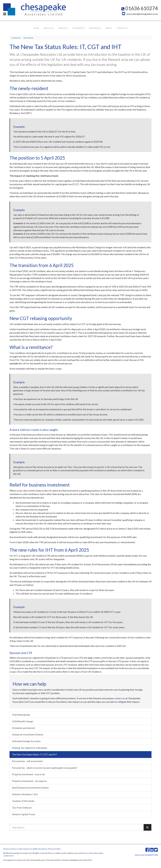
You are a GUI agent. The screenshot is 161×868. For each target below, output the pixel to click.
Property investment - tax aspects (29, 781)
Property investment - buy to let (28, 774)
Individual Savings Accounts (26, 741)
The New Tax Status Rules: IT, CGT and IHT (35, 754)
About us (49, 28)
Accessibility (32, 849)
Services (63, 28)
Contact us (122, 28)
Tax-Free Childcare (22, 808)
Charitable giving (21, 715)
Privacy (52, 849)
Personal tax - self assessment (27, 761)
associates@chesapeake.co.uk (140, 14)
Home (36, 28)
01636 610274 (140, 8)
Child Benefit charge (23, 721)
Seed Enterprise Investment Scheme (30, 788)
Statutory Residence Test (25, 794)
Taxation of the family (23, 801)
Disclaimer (43, 849)
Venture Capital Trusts (24, 814)
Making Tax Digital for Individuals (30, 748)
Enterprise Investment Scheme (28, 734)
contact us (119, 698)
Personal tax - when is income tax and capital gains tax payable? (45, 768)
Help (58, 849)
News (109, 28)
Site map (23, 849)
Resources (95, 28)
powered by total (146, 855)
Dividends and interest (23, 728)
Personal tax (29, 38)
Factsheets (79, 28)
